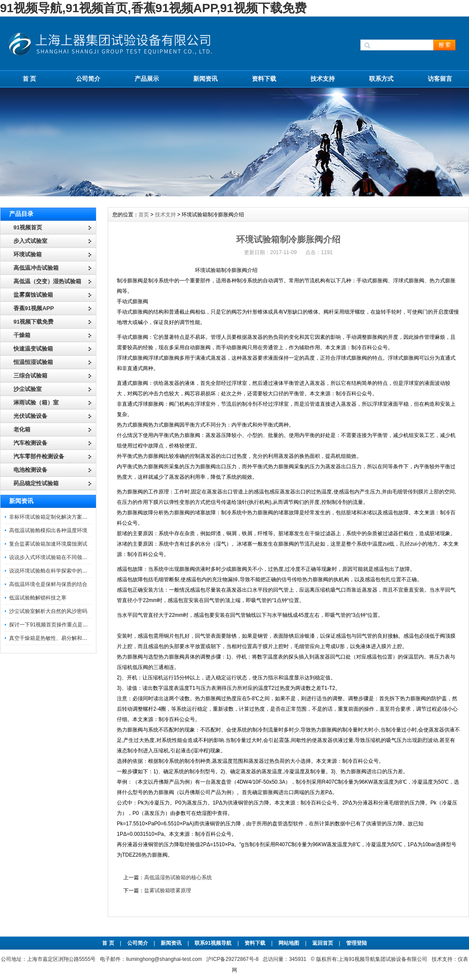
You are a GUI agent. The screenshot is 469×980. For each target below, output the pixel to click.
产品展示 (147, 79)
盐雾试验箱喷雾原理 (168, 891)
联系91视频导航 (213, 943)
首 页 (30, 79)
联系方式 (381, 79)
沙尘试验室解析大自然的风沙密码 (48, 611)
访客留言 (440, 79)
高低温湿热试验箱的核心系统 (178, 877)
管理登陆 (357, 943)
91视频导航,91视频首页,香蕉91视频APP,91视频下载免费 (153, 8)
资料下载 (264, 79)
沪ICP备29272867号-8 (232, 959)
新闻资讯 (205, 79)
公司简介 (88, 79)
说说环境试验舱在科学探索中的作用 (51, 571)
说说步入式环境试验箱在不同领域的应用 (56, 557)
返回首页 (323, 943)
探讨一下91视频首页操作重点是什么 (51, 625)
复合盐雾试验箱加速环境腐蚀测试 (48, 544)
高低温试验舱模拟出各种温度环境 (48, 530)
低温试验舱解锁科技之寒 (38, 598)
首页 (144, 215)
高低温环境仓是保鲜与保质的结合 (48, 584)
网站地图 (289, 943)
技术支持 (323, 79)
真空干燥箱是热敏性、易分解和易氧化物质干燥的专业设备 (77, 638)
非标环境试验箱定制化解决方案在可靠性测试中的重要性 (74, 517)
